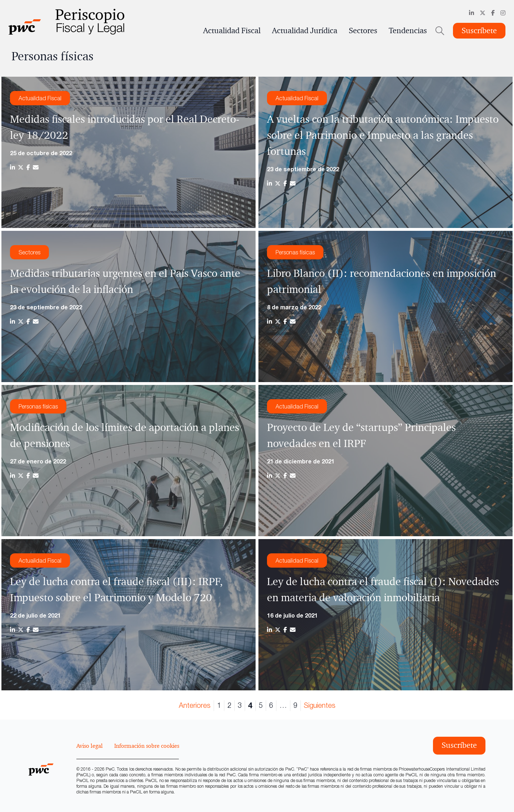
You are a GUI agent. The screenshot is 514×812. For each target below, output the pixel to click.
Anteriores (195, 705)
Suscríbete (479, 31)
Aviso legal (90, 746)
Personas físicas (295, 252)
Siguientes (320, 705)
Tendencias (408, 31)
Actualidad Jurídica (305, 31)
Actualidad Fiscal (232, 31)
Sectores (363, 31)
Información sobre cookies (147, 746)
